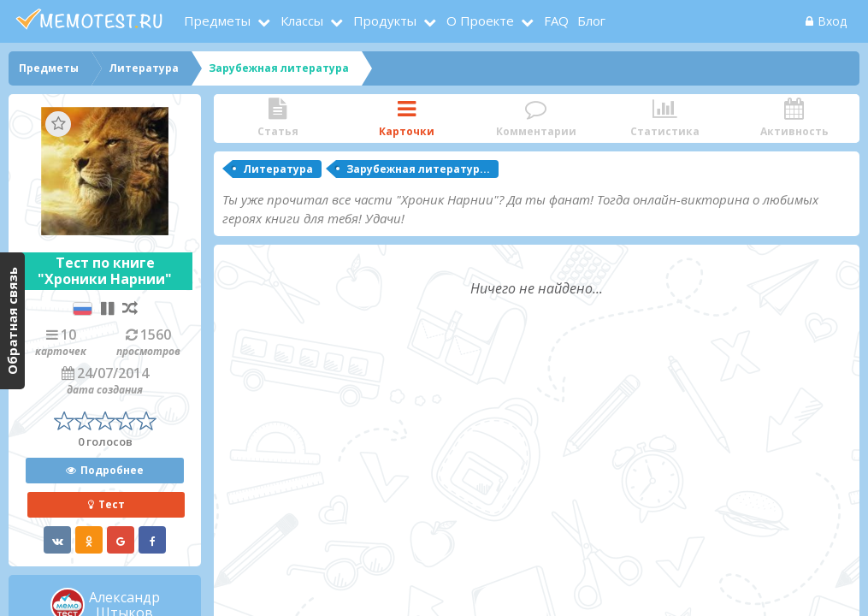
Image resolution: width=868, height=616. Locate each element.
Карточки (407, 118)
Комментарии (536, 118)
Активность (794, 118)
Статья (278, 118)
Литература (278, 169)
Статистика (665, 118)
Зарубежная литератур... (418, 169)
